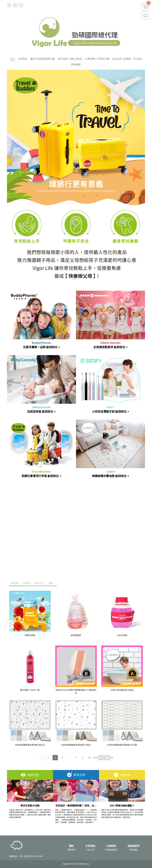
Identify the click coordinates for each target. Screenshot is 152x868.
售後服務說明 (111, 850)
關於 (72, 846)
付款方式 (90, 850)
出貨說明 (111, 846)
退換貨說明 (133, 846)
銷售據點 (133, 850)
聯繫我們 (72, 850)
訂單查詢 (90, 846)
